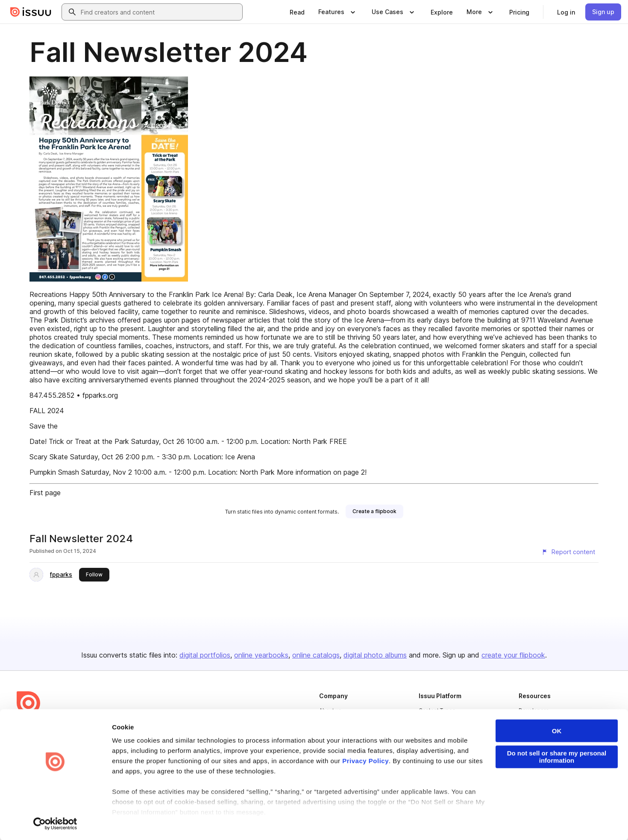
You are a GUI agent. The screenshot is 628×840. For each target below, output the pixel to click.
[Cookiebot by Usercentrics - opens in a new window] (55, 823)
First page (45, 493)
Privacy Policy (365, 761)
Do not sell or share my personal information (557, 757)
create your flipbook (513, 655)
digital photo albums (375, 655)
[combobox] (160, 12)
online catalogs (316, 655)
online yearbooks (261, 655)
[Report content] (568, 552)
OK (557, 731)
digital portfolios (205, 655)
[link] (297, 12)
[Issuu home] (31, 12)
